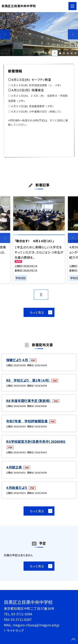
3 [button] (68, 53)
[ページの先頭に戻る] (73, 640)
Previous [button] (5, 34)
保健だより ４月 (17, 360)
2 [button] (64, 53)
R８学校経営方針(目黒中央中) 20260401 (36, 441)
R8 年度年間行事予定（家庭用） (29, 401)
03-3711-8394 (22, 614)
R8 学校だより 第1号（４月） (28, 380)
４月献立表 (14, 467)
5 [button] (76, 53)
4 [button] (72, 53)
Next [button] (73, 34)
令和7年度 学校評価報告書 (27, 421)
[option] (39, 34)
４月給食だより (17, 488)
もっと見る (37, 312)
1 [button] (60, 53)
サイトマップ (15, 630)
